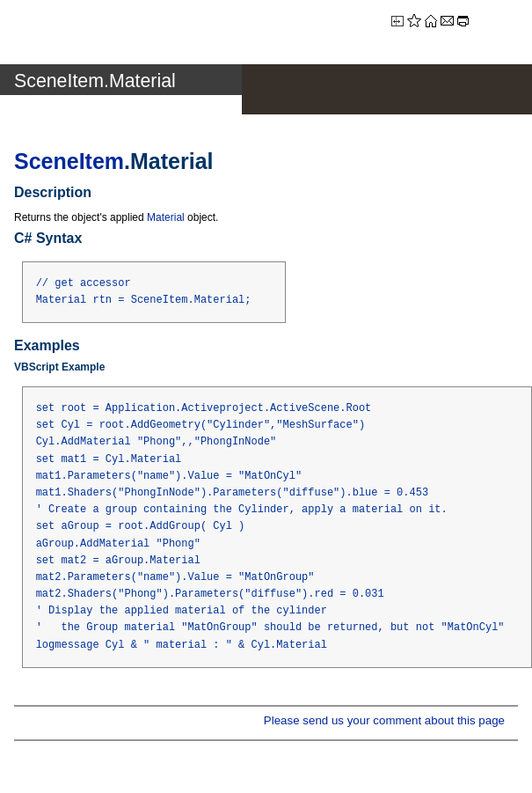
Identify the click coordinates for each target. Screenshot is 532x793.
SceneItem (69, 161)
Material (166, 217)
